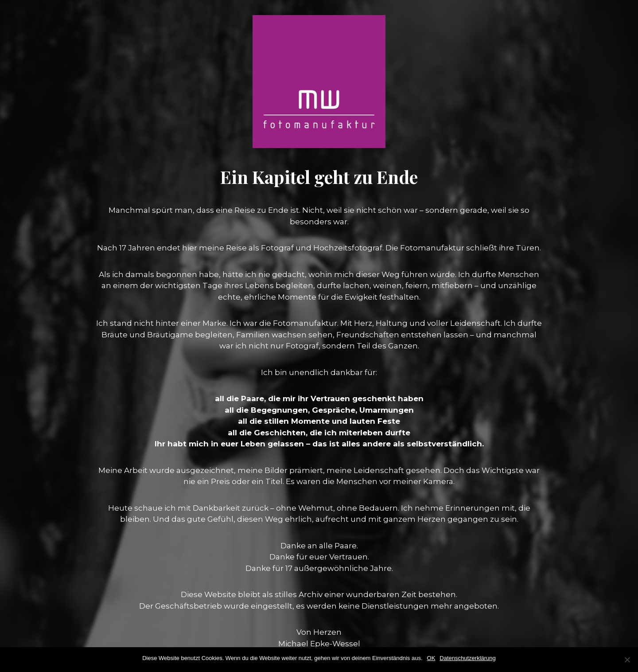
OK (431, 658)
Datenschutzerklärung (467, 658)
